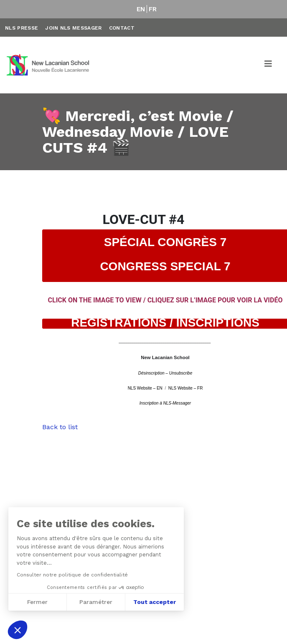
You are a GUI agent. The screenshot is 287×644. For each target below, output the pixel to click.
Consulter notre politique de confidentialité (71, 575)
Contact (122, 28)
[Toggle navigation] (269, 65)
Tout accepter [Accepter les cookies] (154, 602)
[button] (18, 630)
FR (153, 9)
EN (141, 9)
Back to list (60, 427)
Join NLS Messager (73, 28)
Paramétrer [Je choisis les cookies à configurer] (95, 602)
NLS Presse (22, 28)
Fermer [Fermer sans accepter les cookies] (37, 602)
